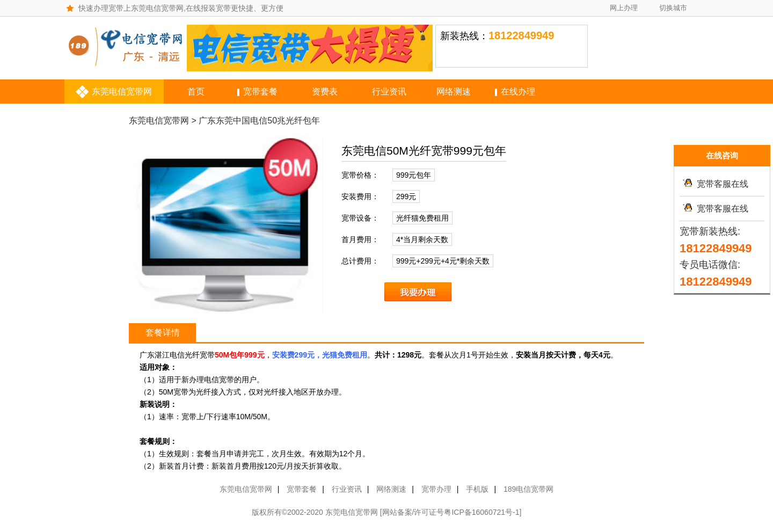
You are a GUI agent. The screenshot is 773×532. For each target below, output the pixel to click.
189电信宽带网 (528, 489)
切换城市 (673, 8)
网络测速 (454, 92)
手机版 (477, 489)
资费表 (325, 92)
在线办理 (518, 92)
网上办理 (624, 8)
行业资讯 (389, 92)
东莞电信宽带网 (122, 92)
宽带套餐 (260, 92)
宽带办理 (436, 489)
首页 (196, 92)
